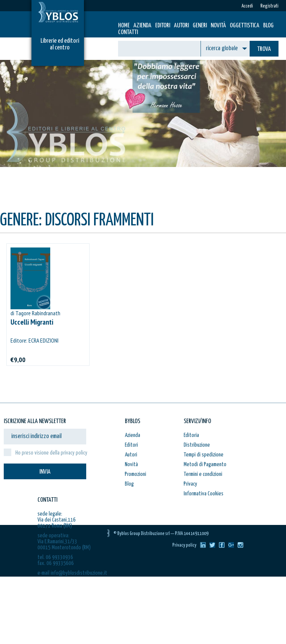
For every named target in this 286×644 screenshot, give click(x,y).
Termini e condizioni (203, 474)
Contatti (128, 32)
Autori (181, 26)
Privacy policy (184, 545)
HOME (124, 26)
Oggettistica (245, 26)
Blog (268, 26)
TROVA (264, 49)
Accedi (247, 6)
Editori (163, 26)
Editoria (191, 435)
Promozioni (136, 474)
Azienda (142, 26)
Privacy (190, 484)
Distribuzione (197, 445)
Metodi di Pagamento (205, 464)
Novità (218, 26)
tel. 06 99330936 (55, 557)
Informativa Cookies (204, 494)
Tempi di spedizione (204, 455)
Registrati (270, 6)
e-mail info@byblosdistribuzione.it (72, 573)
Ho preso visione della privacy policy (51, 453)
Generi (200, 26)
